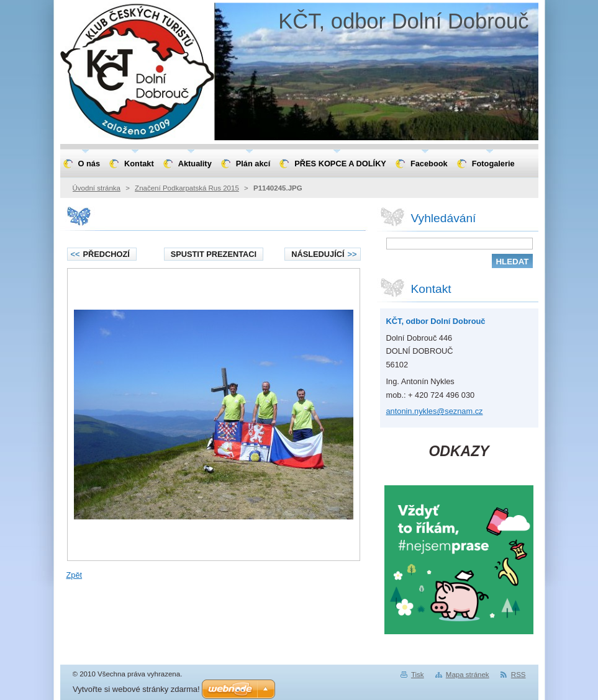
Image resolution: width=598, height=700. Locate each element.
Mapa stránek (468, 675)
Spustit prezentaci (214, 254)
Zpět (75, 575)
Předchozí (100, 254)
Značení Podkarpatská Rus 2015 (187, 188)
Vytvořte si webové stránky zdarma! (136, 689)
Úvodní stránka (97, 188)
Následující (324, 254)
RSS (519, 675)
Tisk (418, 675)
